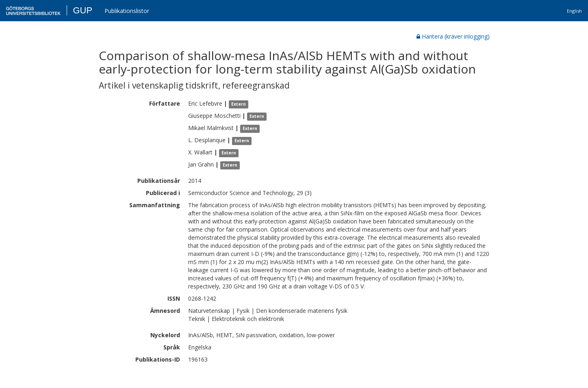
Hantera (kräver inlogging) (453, 36)
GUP (82, 10)
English (574, 11)
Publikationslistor (127, 11)
